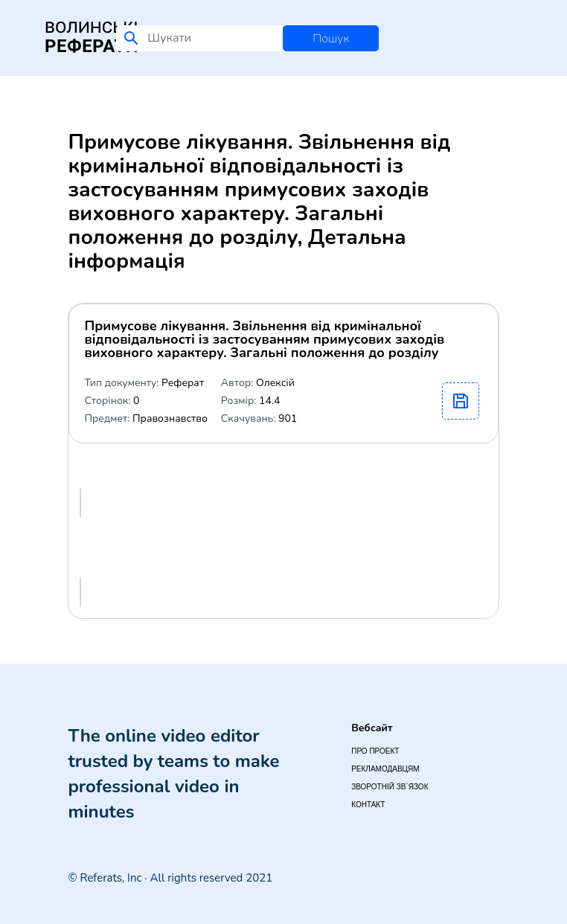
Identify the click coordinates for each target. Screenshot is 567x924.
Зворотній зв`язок (390, 787)
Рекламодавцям (385, 769)
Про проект (375, 751)
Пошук (331, 39)
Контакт (368, 805)
